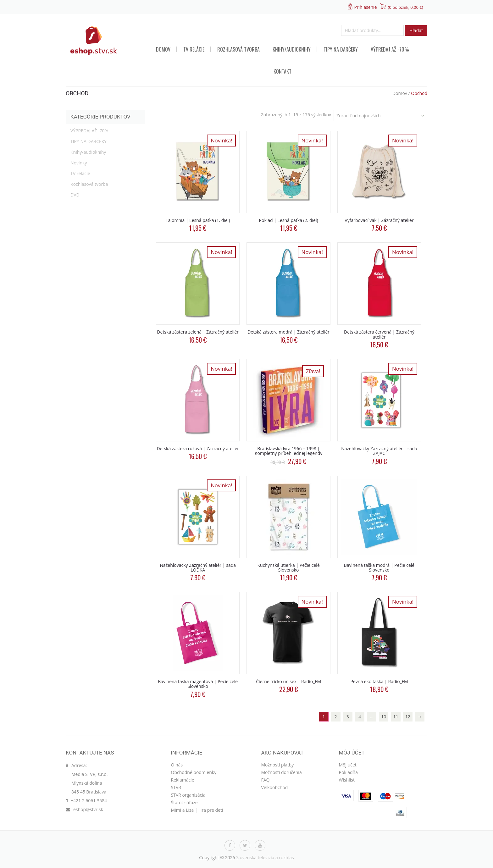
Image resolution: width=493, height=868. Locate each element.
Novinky (79, 163)
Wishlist (347, 780)
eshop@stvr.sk (88, 809)
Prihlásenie (365, 7)
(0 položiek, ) (406, 7)
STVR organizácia (188, 795)
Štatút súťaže (184, 802)
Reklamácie (183, 780)
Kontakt (283, 71)
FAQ (266, 780)
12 (408, 717)
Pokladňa (348, 772)
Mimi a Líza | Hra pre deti (197, 810)
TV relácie (194, 49)
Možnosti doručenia (282, 772)
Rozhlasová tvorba (238, 49)
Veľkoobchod (275, 787)
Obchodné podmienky (194, 772)
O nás (177, 765)
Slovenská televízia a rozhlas (265, 857)
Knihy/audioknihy (292, 49)
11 (396, 717)
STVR (176, 787)
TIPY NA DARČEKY (341, 49)
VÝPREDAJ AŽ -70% (390, 49)
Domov (163, 49)
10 (384, 717)
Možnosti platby (278, 765)
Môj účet (348, 765)
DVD (75, 195)
